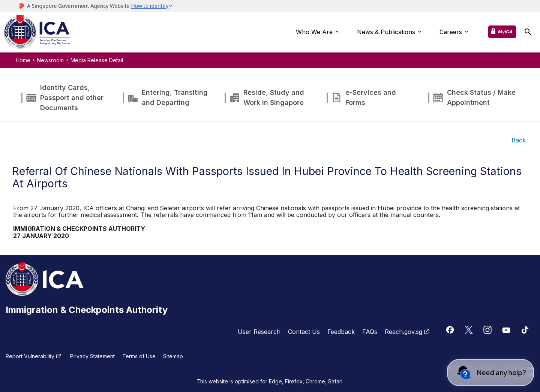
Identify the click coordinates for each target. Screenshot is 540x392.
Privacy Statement (92, 356)
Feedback (341, 332)
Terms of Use (139, 356)
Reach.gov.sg (408, 332)
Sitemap (173, 356)
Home (23, 60)
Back (519, 140)
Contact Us (304, 332)
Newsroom (50, 60)
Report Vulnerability (34, 356)
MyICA (505, 32)
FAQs (370, 332)
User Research (259, 332)
